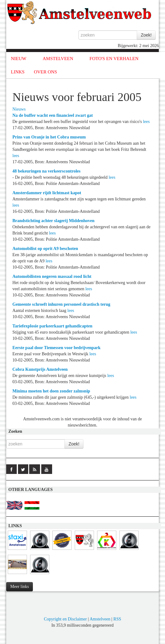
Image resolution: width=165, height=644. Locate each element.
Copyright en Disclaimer (65, 619)
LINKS (18, 72)
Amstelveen (100, 619)
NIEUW (19, 59)
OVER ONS (45, 72)
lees (146, 122)
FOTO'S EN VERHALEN (114, 59)
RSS (117, 619)
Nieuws (19, 109)
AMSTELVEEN (58, 59)
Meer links (20, 587)
